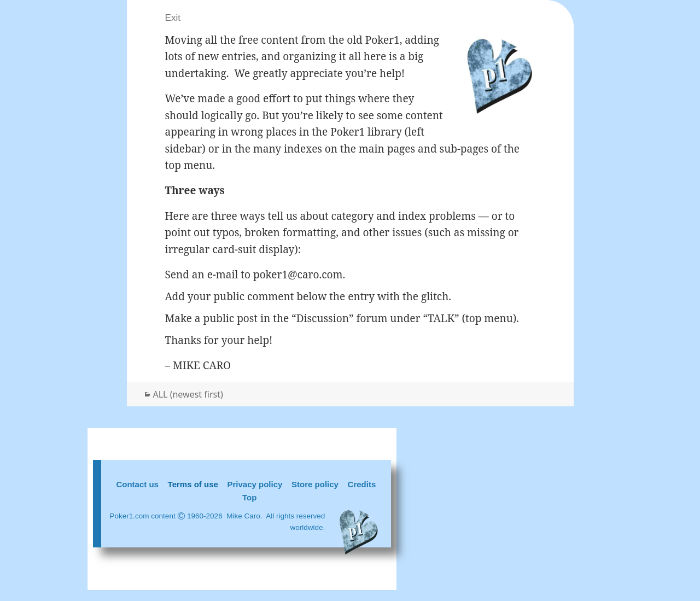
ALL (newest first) (188, 394)
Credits (362, 484)
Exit (173, 18)
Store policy (315, 484)
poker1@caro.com (298, 275)
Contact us (137, 484)
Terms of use (193, 484)
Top (249, 497)
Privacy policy (255, 484)
